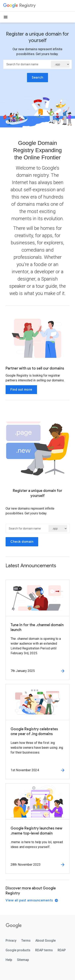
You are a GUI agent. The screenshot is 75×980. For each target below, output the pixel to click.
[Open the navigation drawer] (6, 17)
